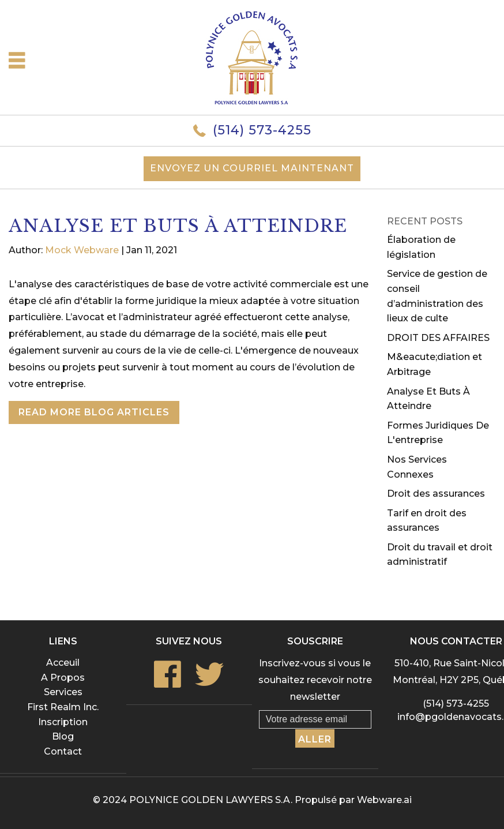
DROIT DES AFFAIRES (438, 338)
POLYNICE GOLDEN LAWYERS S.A (210, 800)
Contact (63, 751)
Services (63, 692)
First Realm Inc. (63, 707)
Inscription (63, 722)
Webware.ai (384, 800)
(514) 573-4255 (262, 130)
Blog (63, 736)
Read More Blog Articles (94, 412)
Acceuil (63, 663)
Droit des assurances (436, 494)
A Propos (63, 678)
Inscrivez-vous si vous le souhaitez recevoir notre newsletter (315, 680)
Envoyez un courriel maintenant (252, 168)
